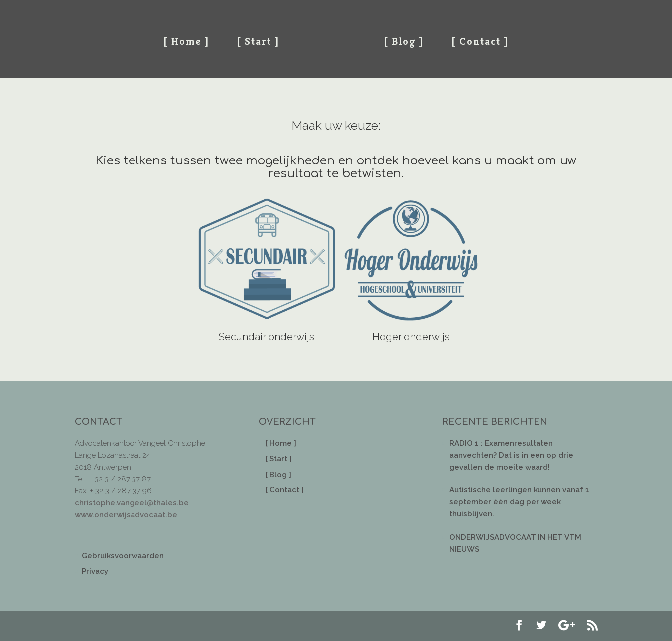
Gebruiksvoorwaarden (123, 556)
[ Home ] (186, 41)
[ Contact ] (480, 41)
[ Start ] (258, 41)
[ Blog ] (404, 41)
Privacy (95, 571)
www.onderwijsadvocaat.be (126, 515)
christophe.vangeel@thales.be (132, 503)
